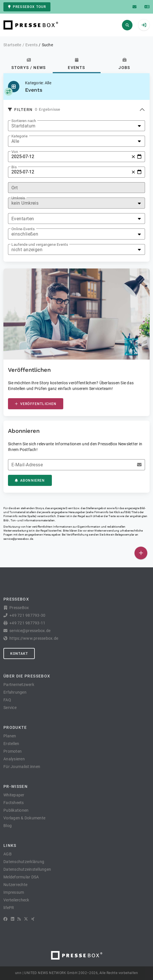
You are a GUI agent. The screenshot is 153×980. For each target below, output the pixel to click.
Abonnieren (30, 480)
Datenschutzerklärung (24, 862)
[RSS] (19, 919)
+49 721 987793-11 (27, 623)
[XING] (33, 919)
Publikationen (16, 810)
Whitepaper (14, 795)
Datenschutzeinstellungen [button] (27, 869)
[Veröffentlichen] (141, 553)
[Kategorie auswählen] (9, 92)
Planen (10, 736)
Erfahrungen (15, 692)
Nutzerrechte (15, 885)
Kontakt (19, 654)
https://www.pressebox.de (34, 638)
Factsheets (14, 803)
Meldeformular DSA (21, 877)
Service (10, 708)
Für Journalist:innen (22, 767)
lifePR (9, 908)
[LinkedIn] (13, 919)
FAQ (7, 700)
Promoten (13, 751)
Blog (8, 826)
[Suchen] (127, 25)
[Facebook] (5, 919)
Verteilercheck (16, 900)
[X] (26, 919)
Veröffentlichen (36, 404)
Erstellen (11, 744)
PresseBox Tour (27, 7)
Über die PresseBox (27, 676)
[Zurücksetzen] (133, 157)
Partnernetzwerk (19, 685)
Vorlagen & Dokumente (24, 818)
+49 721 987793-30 (27, 615)
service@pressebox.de (18, 539)
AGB (8, 854)
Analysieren (14, 759)
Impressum (14, 892)
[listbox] (76, 126)
